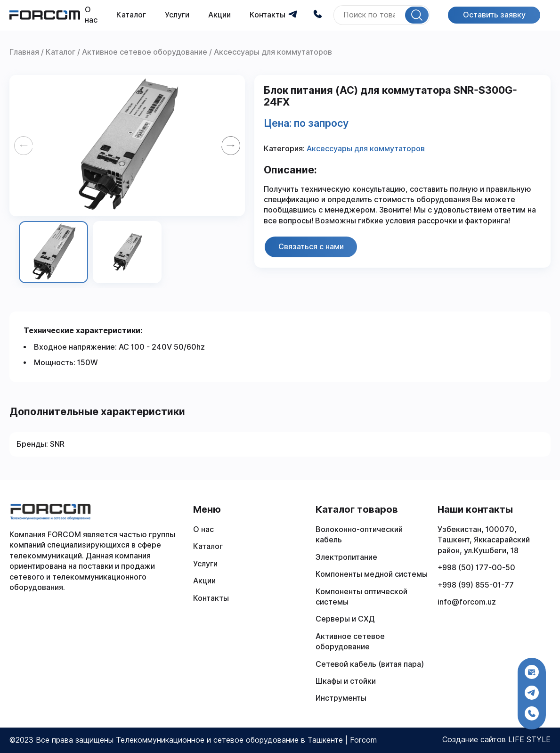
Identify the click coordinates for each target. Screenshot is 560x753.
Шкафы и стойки (346, 681)
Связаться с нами (311, 247)
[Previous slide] (24, 146)
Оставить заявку (494, 15)
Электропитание (346, 557)
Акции (219, 15)
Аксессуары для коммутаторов (366, 149)
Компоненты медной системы (372, 574)
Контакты (268, 15)
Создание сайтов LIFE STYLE (496, 740)
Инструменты (341, 698)
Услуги (177, 15)
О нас (203, 529)
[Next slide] (231, 146)
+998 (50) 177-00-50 (476, 568)
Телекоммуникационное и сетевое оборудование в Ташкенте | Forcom (246, 740)
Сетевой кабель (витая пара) (370, 664)
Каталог (131, 15)
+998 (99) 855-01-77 (476, 585)
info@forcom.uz (467, 602)
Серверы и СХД (345, 619)
